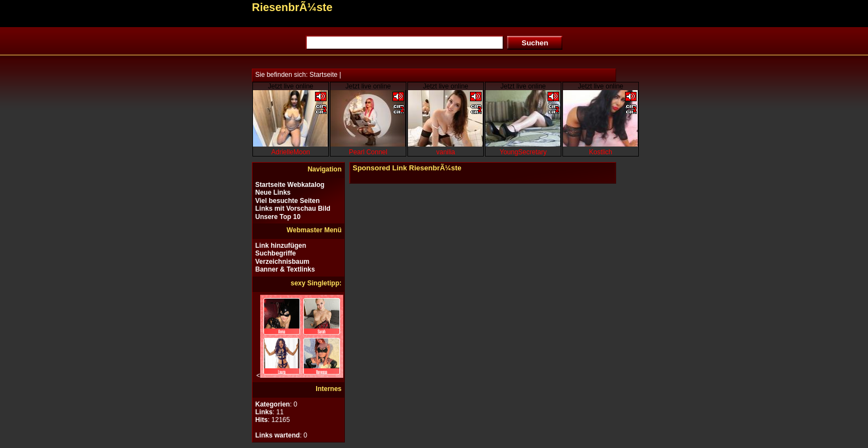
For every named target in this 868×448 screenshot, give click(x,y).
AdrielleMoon (291, 152)
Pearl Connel (368, 152)
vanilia (446, 152)
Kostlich (601, 152)
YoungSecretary (523, 152)
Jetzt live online (291, 86)
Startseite (324, 75)
